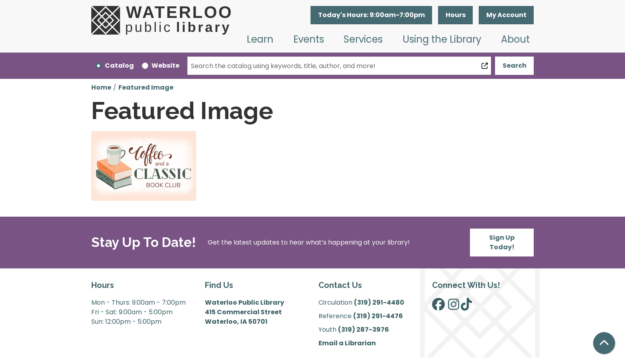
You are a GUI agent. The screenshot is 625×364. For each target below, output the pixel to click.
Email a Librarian (347, 343)
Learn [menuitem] (260, 39)
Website (165, 66)
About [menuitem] (515, 39)
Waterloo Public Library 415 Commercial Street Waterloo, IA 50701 (245, 312)
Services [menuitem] (363, 39)
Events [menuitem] (309, 39)
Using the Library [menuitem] (442, 39)
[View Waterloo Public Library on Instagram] (454, 307)
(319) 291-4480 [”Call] (379, 302)
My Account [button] (506, 15)
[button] (371, 15)
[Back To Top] (604, 343)
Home (101, 87)
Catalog (119, 66)
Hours (456, 15)
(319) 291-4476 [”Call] (378, 316)
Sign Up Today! (502, 242)
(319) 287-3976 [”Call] (364, 330)
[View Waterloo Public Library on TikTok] (466, 307)
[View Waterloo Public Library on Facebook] (438, 307)
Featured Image (146, 87)
